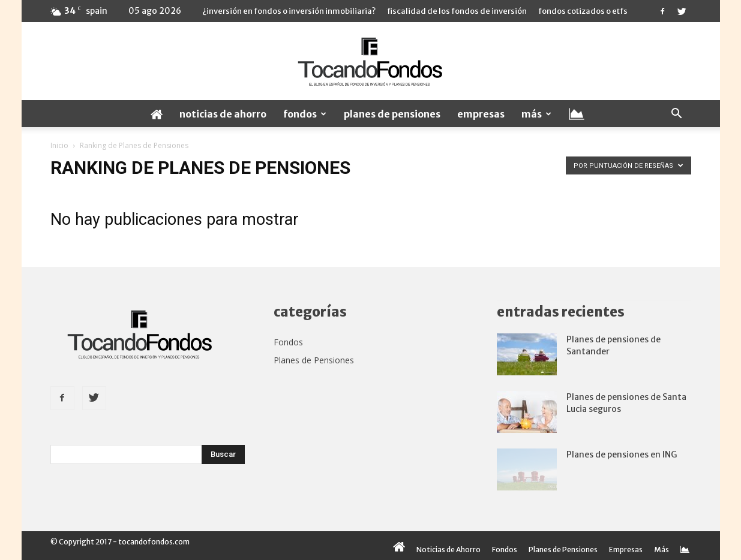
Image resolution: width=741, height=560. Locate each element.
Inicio (59, 145)
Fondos (305, 114)
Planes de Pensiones (392, 114)
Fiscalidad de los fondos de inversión (457, 11)
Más (536, 114)
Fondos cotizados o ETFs (583, 11)
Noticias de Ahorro (223, 114)
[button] (677, 114)
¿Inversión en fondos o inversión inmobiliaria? (289, 11)
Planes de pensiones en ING (622, 454)
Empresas (481, 114)
